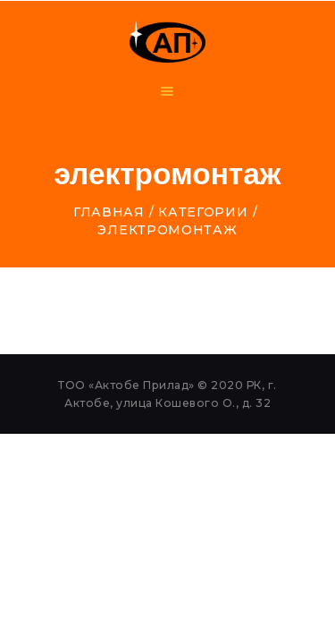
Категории (203, 212)
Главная (109, 212)
